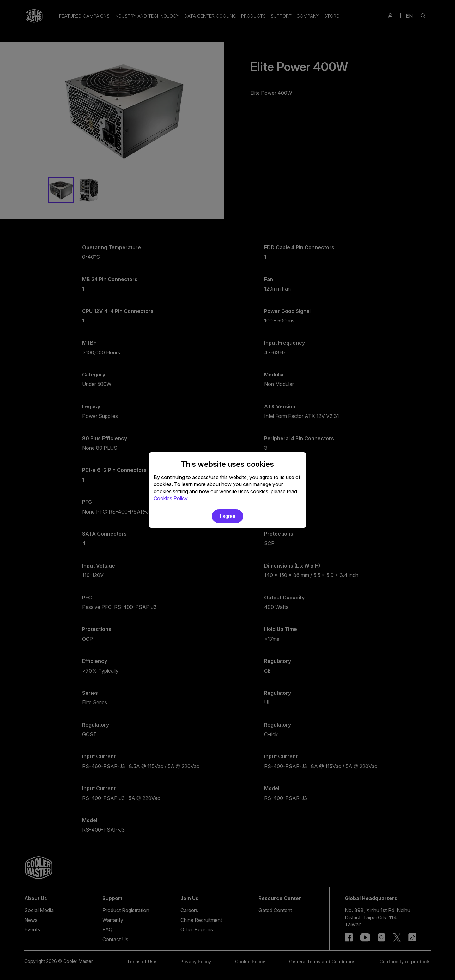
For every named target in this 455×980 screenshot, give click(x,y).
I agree (227, 516)
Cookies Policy (170, 498)
